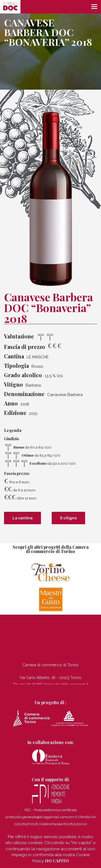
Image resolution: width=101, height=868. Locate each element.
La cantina (22, 518)
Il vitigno (68, 518)
